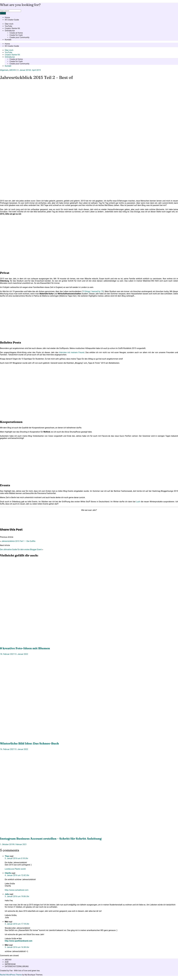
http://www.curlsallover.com (17, 890)
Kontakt (8, 40)
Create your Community (19, 37)
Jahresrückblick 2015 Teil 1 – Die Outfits (18, 541)
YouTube (8, 26)
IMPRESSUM (10, 964)
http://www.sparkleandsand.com (19, 941)
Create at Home (16, 33)
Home (7, 17)
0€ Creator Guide (12, 20)
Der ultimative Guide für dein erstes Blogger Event (21, 549)
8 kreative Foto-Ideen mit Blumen (25, 648)
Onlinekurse (10, 31)
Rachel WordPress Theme (11, 975)
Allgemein (4, 70)
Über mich (9, 24)
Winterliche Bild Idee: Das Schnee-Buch (29, 743)
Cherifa (8, 873)
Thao (7, 856)
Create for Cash (16, 35)
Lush (138, 502)
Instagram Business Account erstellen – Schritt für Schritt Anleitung (51, 839)
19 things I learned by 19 (93, 291)
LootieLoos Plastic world (15, 869)
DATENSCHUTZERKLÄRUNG (17, 966)
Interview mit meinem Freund (72, 352)
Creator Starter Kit (12, 28)
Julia (7, 894)
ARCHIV (13, 70)
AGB (7, 962)
